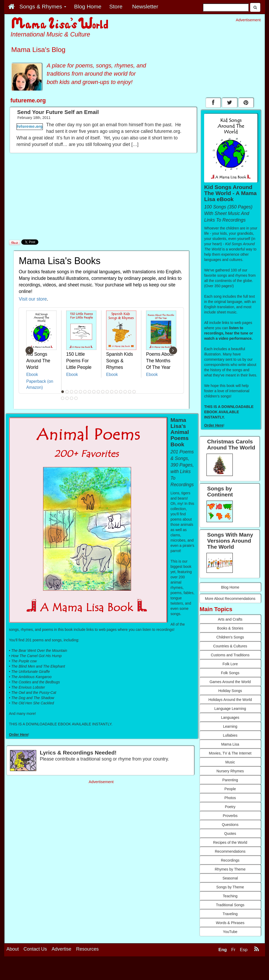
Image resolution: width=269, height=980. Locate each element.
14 (121, 392)
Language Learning (230, 709)
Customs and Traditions (230, 655)
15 (125, 392)
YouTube (230, 932)
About (13, 949)
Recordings (230, 860)
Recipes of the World (230, 842)
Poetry (230, 807)
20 (71, 398)
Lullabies (230, 735)
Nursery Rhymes (230, 771)
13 (116, 392)
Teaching (230, 896)
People (230, 789)
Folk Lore (230, 664)
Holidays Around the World (230, 700)
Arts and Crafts (230, 619)
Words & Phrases (230, 923)
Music (230, 762)
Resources (87, 949)
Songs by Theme (230, 887)
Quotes (230, 834)
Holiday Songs (230, 691)
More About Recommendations (230, 599)
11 (107, 392)
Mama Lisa (230, 744)
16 (130, 392)
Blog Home (230, 587)
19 (67, 398)
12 (112, 392)
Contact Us (35, 949)
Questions (230, 825)
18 (63, 398)
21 (76, 398)
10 (103, 392)
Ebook (32, 374)
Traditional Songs (230, 905)
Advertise (62, 949)
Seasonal (230, 878)
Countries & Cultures (230, 646)
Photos (230, 798)
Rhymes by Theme (230, 869)
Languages (230, 717)
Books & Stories (230, 628)
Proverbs (230, 816)
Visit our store (33, 299)
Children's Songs (230, 637)
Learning (230, 726)
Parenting (230, 780)
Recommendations (230, 851)
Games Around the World (230, 682)
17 (134, 392)
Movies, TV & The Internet (230, 753)
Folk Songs (230, 673)
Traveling (230, 914)
